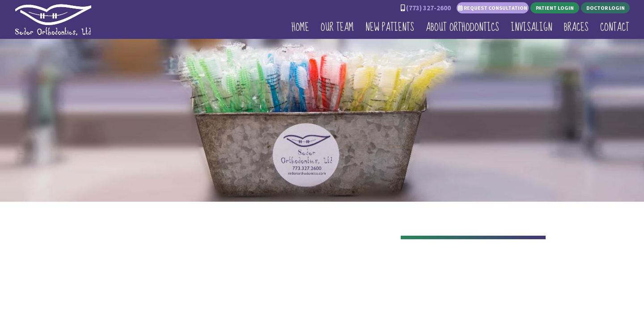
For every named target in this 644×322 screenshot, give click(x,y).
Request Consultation (493, 8)
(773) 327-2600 (428, 8)
